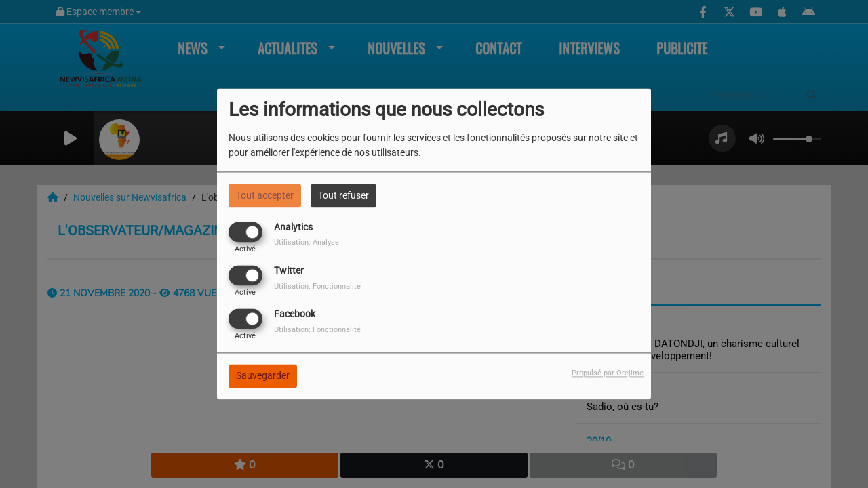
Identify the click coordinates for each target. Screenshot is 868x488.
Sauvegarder (263, 376)
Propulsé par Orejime (608, 374)
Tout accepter (265, 195)
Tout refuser (343, 195)
